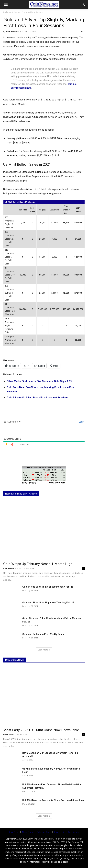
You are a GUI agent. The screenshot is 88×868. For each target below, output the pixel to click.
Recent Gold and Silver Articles (21, 494)
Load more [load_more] (44, 650)
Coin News (14, 832)
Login (81, 422)
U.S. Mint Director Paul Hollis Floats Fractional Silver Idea (53, 800)
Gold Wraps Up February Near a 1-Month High (38, 564)
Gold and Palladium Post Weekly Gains (43, 634)
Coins (57, 832)
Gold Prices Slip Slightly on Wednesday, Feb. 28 (48, 587)
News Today (28, 832)
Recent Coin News (15, 660)
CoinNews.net (13, 31)
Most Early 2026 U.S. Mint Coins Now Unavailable (41, 730)
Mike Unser (9, 734)
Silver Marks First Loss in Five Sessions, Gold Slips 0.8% (39, 381)
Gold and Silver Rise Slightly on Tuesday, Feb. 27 (48, 603)
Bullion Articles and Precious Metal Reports (23, 12)
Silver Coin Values (71, 832)
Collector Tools (44, 832)
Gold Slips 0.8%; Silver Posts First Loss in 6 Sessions (37, 398)
